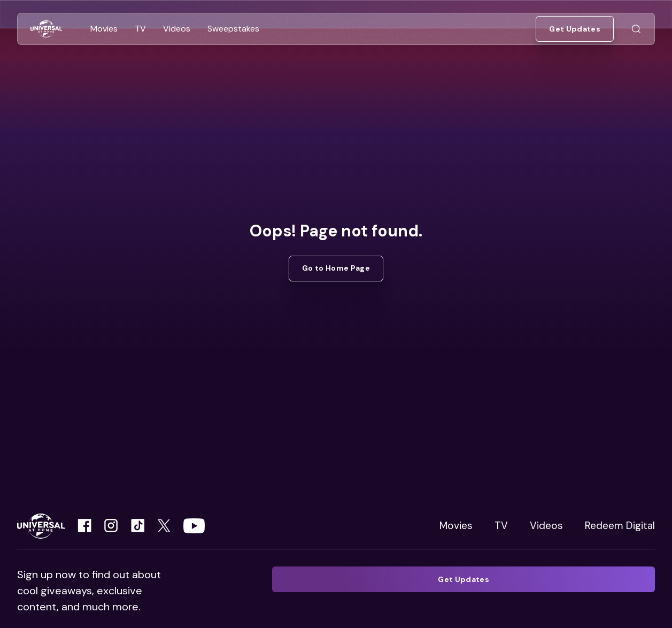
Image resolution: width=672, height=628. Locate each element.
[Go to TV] (140, 29)
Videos (546, 526)
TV (501, 526)
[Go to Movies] (104, 29)
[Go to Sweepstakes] (233, 29)
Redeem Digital (620, 526)
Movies (456, 526)
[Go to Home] (46, 29)
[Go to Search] (636, 29)
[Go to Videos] (177, 29)
